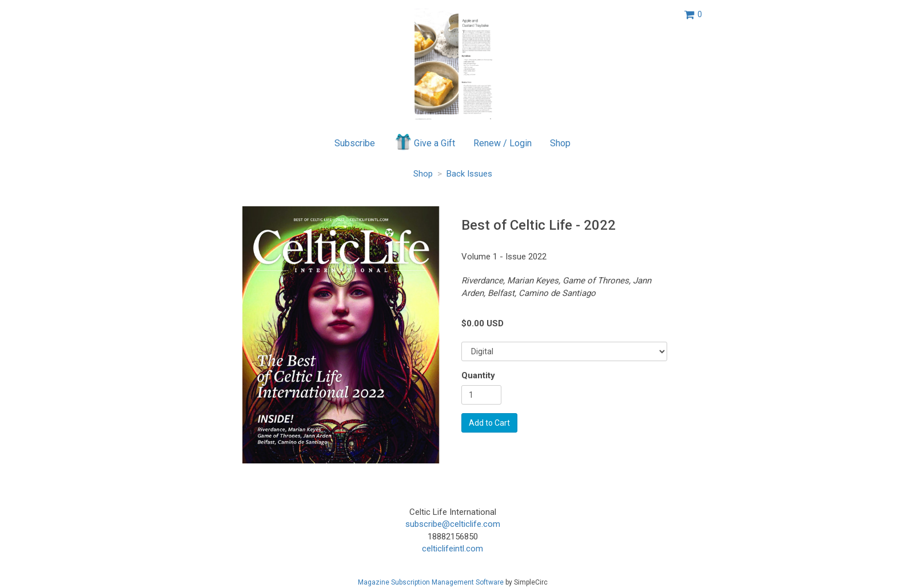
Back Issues (469, 174)
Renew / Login (503, 143)
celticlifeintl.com (452, 549)
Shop (560, 143)
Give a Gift (424, 142)
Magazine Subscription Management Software (431, 582)
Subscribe (355, 143)
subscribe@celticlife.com (453, 524)
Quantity (478, 375)
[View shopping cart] (693, 14)
